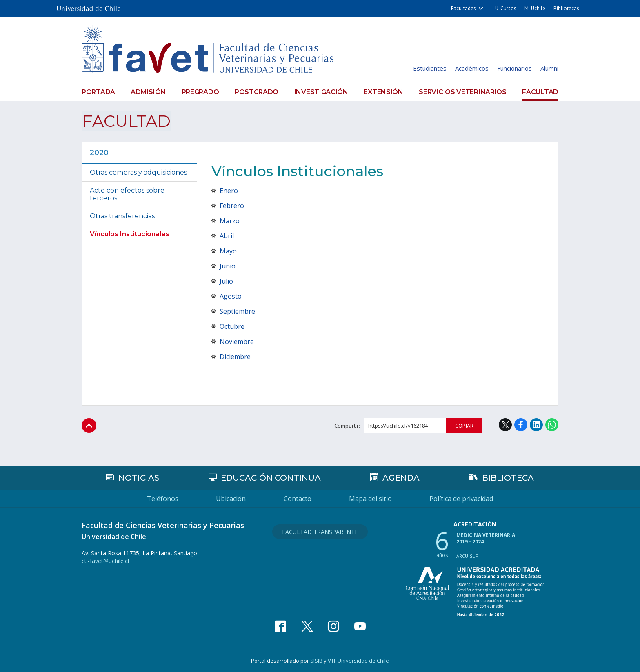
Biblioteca (508, 478)
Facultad (540, 92)
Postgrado (257, 92)
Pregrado (200, 92)
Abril (227, 235)
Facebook (521, 425)
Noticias (139, 478)
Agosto (231, 296)
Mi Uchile (535, 8)
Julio (226, 281)
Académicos (472, 68)
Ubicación (230, 499)
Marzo (230, 220)
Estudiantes (430, 68)
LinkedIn (536, 425)
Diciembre (235, 356)
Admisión (148, 92)
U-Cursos (506, 8)
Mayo (228, 251)
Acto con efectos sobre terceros (127, 194)
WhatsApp (552, 425)
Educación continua (271, 478)
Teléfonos (161, 499)
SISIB (316, 660)
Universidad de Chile (363, 660)
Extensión (383, 92)
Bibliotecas (566, 8)
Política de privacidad (463, 499)
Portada (98, 92)
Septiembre (237, 311)
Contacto (298, 499)
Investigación (321, 92)
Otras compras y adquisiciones (138, 172)
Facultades (463, 8)
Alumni (549, 68)
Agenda (401, 478)
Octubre (232, 326)
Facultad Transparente (320, 531)
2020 (99, 152)
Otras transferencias (122, 216)
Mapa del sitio (371, 499)
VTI (331, 660)
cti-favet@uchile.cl (105, 561)
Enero (229, 190)
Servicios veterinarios (462, 92)
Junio (228, 266)
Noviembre (237, 341)
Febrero (232, 205)
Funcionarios (514, 68)
